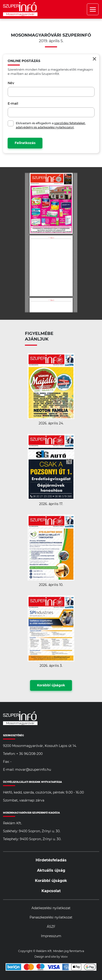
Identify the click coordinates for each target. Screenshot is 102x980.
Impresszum (51, 936)
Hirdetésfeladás (51, 860)
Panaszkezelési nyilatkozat (51, 918)
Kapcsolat (51, 891)
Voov (64, 957)
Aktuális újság (51, 870)
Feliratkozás (25, 143)
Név (11, 83)
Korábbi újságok (51, 685)
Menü (93, 9)
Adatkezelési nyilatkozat (51, 908)
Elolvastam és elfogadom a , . (51, 125)
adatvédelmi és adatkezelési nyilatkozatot (45, 127)
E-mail (13, 104)
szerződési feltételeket (70, 123)
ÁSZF (51, 927)
